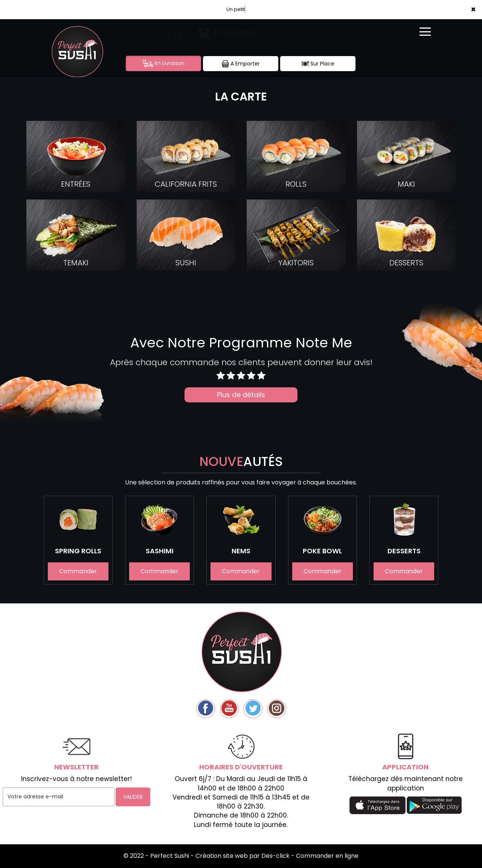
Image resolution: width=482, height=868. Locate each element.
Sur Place (318, 64)
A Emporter (241, 64)
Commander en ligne (327, 856)
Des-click (275, 856)
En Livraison (164, 63)
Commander (78, 571)
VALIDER (133, 797)
